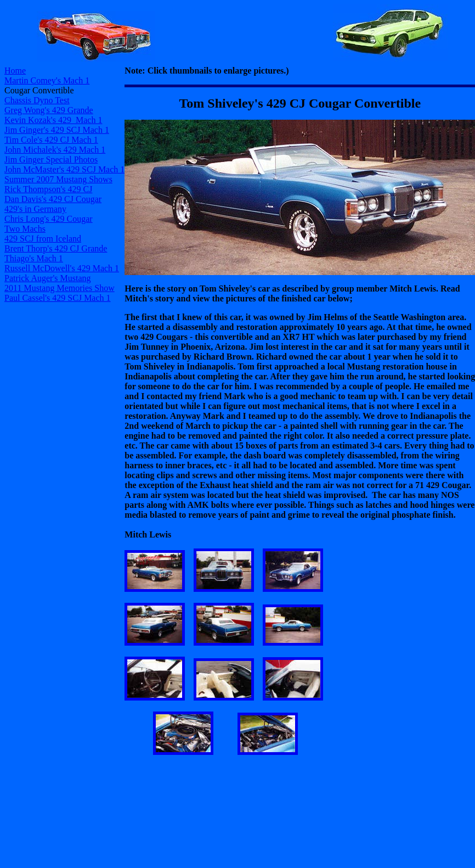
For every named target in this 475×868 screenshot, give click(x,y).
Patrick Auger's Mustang (48, 278)
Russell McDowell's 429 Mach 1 (62, 268)
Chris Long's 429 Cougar (49, 219)
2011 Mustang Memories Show (60, 288)
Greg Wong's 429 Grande (49, 110)
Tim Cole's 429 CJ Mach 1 (51, 140)
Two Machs (25, 229)
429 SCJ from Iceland (43, 239)
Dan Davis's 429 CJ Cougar (53, 199)
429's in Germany (35, 209)
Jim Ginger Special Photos (51, 159)
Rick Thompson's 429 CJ (48, 189)
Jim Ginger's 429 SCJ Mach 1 (57, 130)
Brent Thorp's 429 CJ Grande (56, 248)
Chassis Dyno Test (37, 100)
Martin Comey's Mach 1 (47, 80)
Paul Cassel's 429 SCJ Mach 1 (58, 298)
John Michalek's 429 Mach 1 (55, 150)
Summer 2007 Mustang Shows (58, 179)
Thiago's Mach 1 (34, 258)
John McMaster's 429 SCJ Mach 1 (64, 169)
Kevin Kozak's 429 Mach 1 (53, 120)
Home (15, 71)
